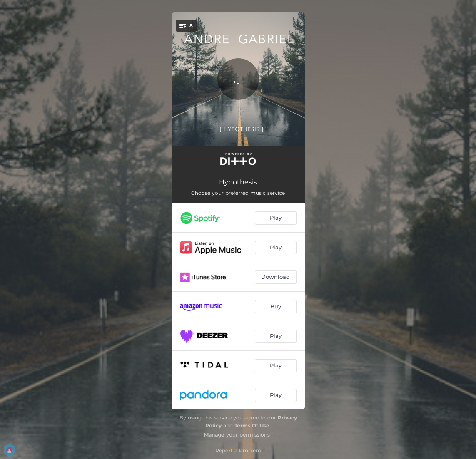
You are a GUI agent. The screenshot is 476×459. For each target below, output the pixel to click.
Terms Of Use (252, 426)
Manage (214, 435)
